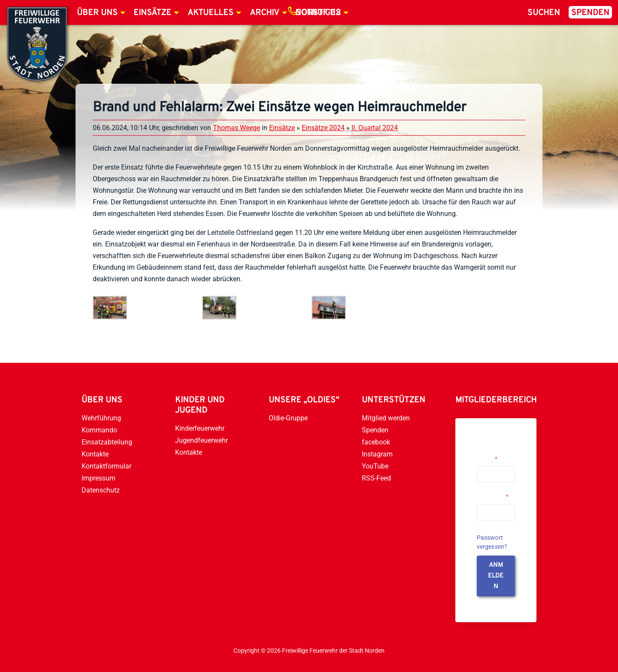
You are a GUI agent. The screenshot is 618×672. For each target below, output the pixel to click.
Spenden (590, 13)
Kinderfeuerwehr (200, 428)
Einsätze (152, 13)
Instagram (377, 454)
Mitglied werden (386, 418)
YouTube (375, 466)
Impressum (98, 478)
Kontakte (95, 454)
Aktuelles (211, 13)
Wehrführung (101, 418)
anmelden (496, 576)
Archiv (265, 13)
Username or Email (494, 455)
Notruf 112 (318, 13)
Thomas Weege (236, 128)
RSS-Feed (376, 478)
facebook (376, 442)
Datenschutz (101, 490)
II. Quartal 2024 (375, 128)
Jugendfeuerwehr (201, 440)
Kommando (99, 430)
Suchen (544, 13)
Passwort (493, 496)
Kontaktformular (106, 466)
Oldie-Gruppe (288, 418)
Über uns (97, 13)
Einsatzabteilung (107, 442)
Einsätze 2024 (323, 128)
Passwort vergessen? (492, 542)
